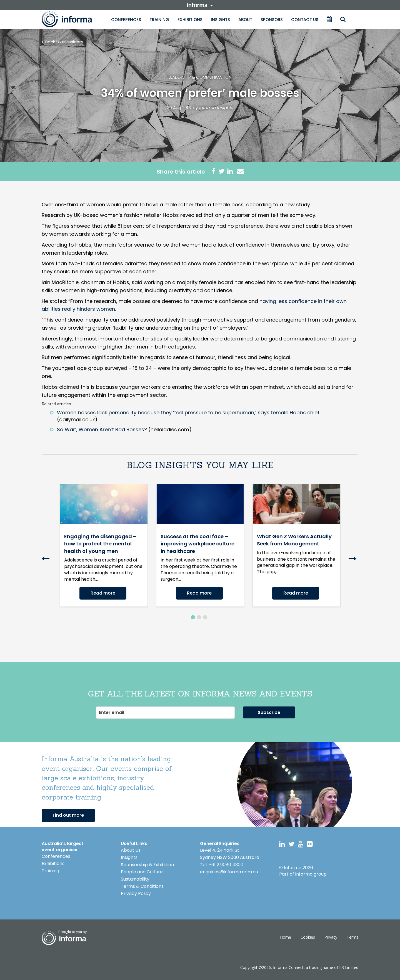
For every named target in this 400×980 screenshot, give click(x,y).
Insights (220, 20)
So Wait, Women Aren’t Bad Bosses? (102, 429)
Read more (103, 593)
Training (159, 20)
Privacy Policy (136, 893)
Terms (352, 937)
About (245, 20)
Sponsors (272, 20)
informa (200, 5)
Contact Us (305, 20)
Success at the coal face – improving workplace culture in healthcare (197, 544)
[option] (104, 545)
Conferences (126, 20)
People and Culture (142, 872)
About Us (131, 850)
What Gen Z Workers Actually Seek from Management (294, 540)
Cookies (308, 937)
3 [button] (205, 617)
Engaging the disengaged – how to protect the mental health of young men (100, 544)
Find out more (68, 815)
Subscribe (269, 712)
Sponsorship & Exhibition (147, 865)
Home (286, 937)
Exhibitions (190, 20)
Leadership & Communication (200, 77)
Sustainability (135, 879)
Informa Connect (288, 967)
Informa (72, 19)
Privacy (331, 937)
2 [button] (199, 617)
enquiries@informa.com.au (229, 872)
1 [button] (193, 617)
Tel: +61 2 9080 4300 (222, 865)
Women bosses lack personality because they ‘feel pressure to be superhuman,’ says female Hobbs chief (188, 413)
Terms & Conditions (142, 886)
